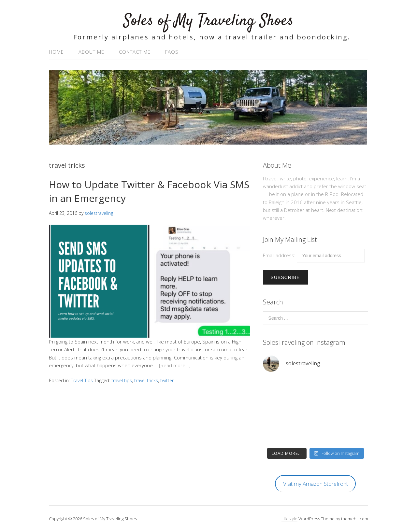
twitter (167, 380)
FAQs (172, 52)
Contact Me (135, 52)
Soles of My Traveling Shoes (208, 21)
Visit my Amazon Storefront (316, 484)
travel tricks (146, 380)
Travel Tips (82, 380)
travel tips (122, 380)
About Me (91, 52)
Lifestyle (289, 519)
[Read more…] (175, 365)
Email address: (280, 255)
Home (56, 52)
